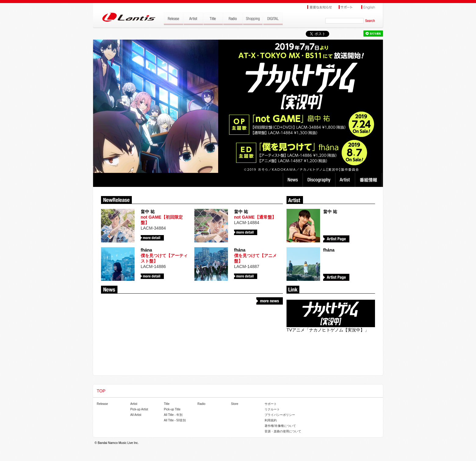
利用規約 (271, 420)
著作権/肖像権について (280, 426)
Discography (320, 180)
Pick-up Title (172, 409)
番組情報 (369, 180)
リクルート (272, 409)
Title (167, 404)
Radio (201, 404)
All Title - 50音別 (175, 420)
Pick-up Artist (139, 409)
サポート (271, 404)
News (293, 180)
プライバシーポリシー (280, 415)
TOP (101, 391)
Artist (346, 180)
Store (235, 404)
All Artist (136, 415)
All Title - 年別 (173, 415)
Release (102, 404)
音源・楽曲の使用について (283, 431)
